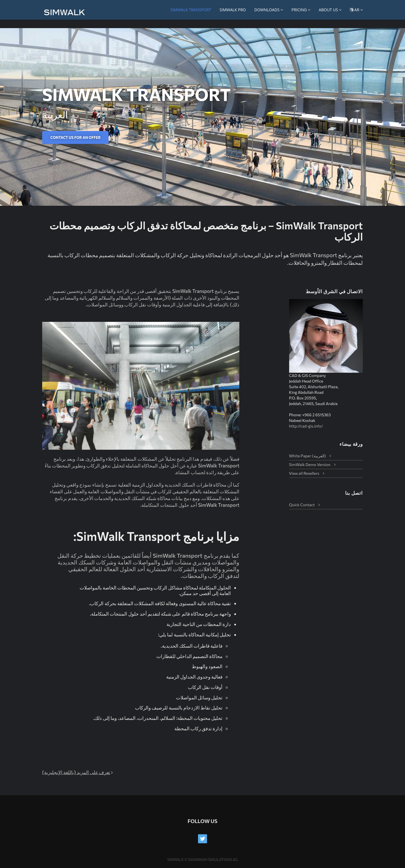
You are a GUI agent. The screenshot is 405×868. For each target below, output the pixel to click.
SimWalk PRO (233, 10)
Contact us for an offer (75, 137)
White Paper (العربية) (308, 456)
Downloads (269, 10)
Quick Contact (302, 505)
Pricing (301, 10)
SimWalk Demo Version (310, 464)
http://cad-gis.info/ (306, 426)
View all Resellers (304, 473)
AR (356, 10)
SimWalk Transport (191, 10)
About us (330, 10)
